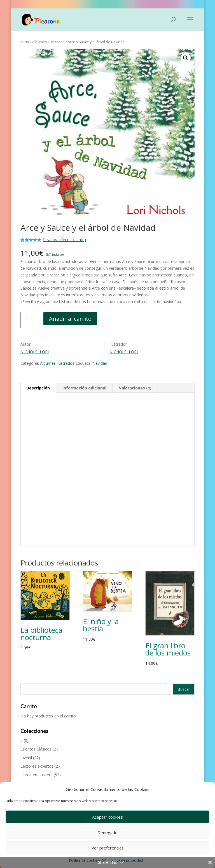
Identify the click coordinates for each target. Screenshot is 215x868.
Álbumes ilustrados (48, 42)
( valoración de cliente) (64, 240)
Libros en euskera (37, 775)
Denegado (107, 832)
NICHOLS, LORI (35, 352)
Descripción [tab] (38, 388)
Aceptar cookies (107, 817)
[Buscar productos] (107, 689)
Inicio (25, 42)
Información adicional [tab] (84, 388)
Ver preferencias (108, 848)
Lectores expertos (37, 766)
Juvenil (26, 758)
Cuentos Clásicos (36, 749)
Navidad (100, 363)
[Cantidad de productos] (29, 320)
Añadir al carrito (70, 319)
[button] (186, 58)
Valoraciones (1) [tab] (135, 388)
